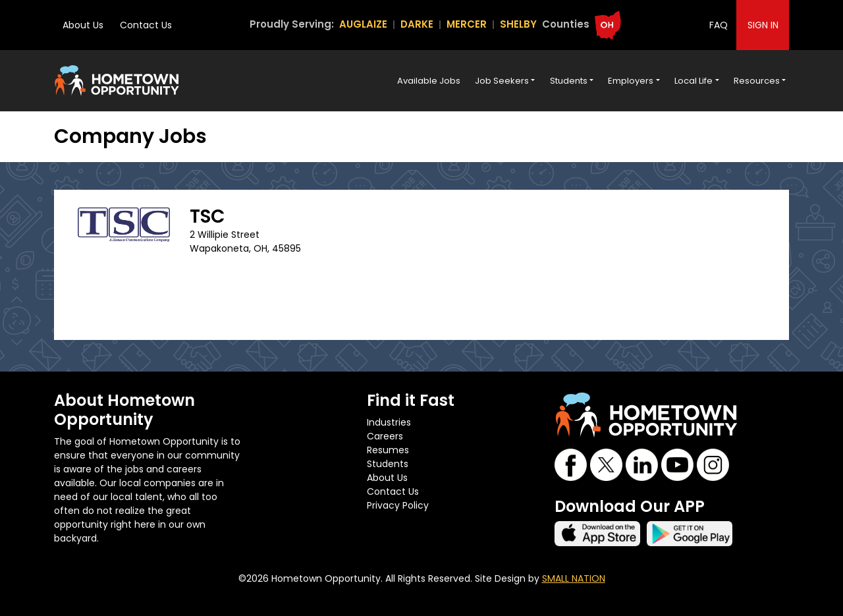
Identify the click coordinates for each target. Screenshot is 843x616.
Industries (389, 422)
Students (388, 464)
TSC (207, 216)
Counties (566, 24)
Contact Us (146, 25)
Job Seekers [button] (502, 81)
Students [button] (569, 81)
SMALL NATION (574, 578)
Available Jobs (429, 81)
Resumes (388, 450)
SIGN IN (763, 25)
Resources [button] (757, 81)
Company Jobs (130, 136)
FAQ (719, 25)
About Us (83, 25)
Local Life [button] (693, 81)
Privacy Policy (398, 505)
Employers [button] (631, 81)
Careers (385, 436)
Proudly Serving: (292, 24)
